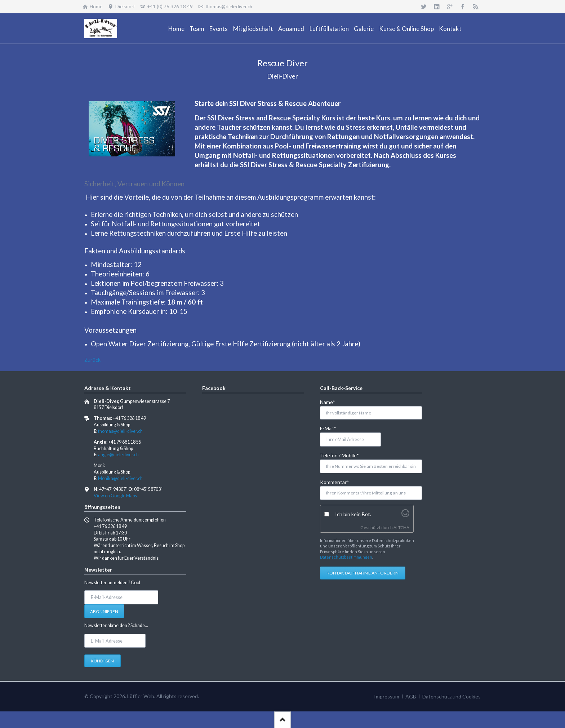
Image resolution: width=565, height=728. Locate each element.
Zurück (92, 360)
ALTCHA (401, 527)
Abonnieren (104, 611)
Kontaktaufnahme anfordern (362, 573)
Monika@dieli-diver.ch (120, 478)
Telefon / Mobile (339, 455)
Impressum (387, 696)
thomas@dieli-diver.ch (120, 431)
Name (332, 402)
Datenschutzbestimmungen (346, 557)
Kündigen (102, 661)
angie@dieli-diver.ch (118, 455)
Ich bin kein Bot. (353, 514)
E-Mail (332, 428)
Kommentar (335, 482)
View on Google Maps (115, 496)
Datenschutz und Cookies (451, 696)
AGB (411, 696)
